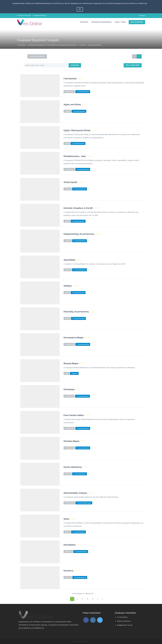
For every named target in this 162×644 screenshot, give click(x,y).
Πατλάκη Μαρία (71, 441)
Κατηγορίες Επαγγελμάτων (102, 22)
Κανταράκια (70, 545)
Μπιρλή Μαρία (71, 363)
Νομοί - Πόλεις (120, 22)
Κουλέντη (68, 571)
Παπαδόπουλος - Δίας (75, 156)
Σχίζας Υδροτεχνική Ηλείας (77, 130)
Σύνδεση (142, 16)
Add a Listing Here (133, 65)
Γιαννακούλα (70, 79)
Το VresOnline (122, 617)
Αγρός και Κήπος (72, 104)
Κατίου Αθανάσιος (73, 467)
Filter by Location (37, 56)
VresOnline (84, 22)
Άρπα (66, 519)
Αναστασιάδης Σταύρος (75, 493)
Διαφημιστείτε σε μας (125, 625)
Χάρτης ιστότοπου (124, 621)
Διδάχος (68, 286)
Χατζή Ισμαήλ (70, 182)
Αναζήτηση (75, 65)
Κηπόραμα (69, 389)
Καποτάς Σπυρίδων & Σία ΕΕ (78, 208)
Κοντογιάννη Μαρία (74, 338)
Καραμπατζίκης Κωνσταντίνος (79, 234)
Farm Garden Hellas (74, 415)
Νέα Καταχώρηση (137, 22)
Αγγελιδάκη (69, 260)
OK (80, 9)
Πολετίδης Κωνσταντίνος (76, 312)
